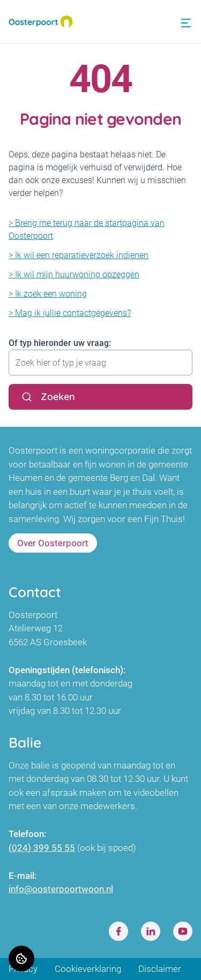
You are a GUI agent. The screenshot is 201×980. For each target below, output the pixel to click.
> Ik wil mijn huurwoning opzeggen (74, 274)
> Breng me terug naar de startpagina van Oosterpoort (87, 229)
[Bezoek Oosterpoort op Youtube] (183, 931)
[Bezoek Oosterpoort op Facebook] (118, 931)
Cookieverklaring (88, 969)
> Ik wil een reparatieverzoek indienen (79, 255)
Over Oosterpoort (53, 543)
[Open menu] (186, 23)
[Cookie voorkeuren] (21, 959)
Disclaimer (160, 969)
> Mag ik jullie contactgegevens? (70, 313)
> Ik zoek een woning (48, 294)
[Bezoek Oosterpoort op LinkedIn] (151, 931)
